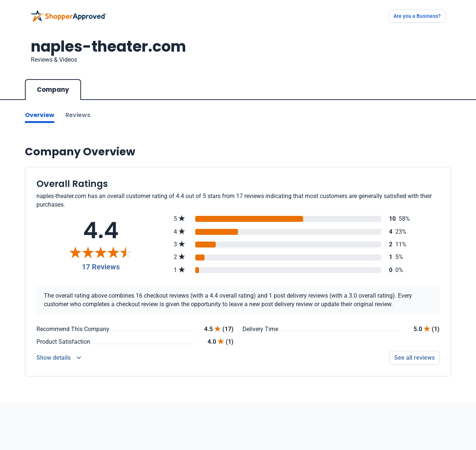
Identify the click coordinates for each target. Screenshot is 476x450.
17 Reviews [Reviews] (101, 267)
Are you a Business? (417, 16)
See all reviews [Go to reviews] (414, 358)
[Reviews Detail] (59, 358)
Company (53, 90)
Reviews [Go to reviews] (78, 115)
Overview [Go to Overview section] (40, 115)
